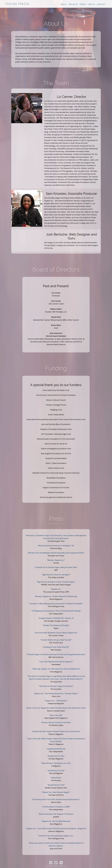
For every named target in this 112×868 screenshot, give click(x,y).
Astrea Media (17, 4)
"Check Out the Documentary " (56, 836)
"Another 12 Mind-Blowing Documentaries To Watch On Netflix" (56, 604)
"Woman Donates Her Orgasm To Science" (56, 814)
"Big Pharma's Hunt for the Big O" (56, 575)
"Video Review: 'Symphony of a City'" (56, 763)
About (64, 4)
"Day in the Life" (56, 715)
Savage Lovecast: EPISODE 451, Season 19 (56, 618)
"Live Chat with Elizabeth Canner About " (56, 633)
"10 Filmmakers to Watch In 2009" (56, 807)
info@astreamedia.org (56, 866)
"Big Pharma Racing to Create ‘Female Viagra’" (56, 582)
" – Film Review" (56, 701)
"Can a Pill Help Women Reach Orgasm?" (56, 662)
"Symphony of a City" (56, 756)
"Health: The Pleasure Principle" (56, 625)
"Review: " (56, 560)
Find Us (91, 4)
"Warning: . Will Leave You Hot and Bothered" (56, 669)
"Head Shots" (56, 778)
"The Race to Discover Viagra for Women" (56, 686)
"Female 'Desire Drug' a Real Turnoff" (56, 640)
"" (56, 589)
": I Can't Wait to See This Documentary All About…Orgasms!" (56, 828)
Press (83, 4)
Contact (101, 4)
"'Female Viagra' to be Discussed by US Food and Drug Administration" (56, 654)
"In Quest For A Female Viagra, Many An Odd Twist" (56, 567)
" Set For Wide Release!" (56, 821)
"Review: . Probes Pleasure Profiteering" (56, 596)
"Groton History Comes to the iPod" (56, 722)
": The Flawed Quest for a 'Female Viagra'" (56, 693)
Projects (73, 4)
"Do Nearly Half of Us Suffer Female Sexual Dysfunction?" (56, 799)
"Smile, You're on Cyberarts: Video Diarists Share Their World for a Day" (56, 708)
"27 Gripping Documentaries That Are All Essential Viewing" (56, 611)
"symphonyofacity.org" (56, 749)
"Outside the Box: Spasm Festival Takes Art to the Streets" (56, 731)
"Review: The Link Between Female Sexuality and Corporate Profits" (56, 553)
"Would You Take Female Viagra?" (56, 792)
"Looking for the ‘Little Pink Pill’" (56, 647)
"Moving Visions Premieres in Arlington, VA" (56, 546)
